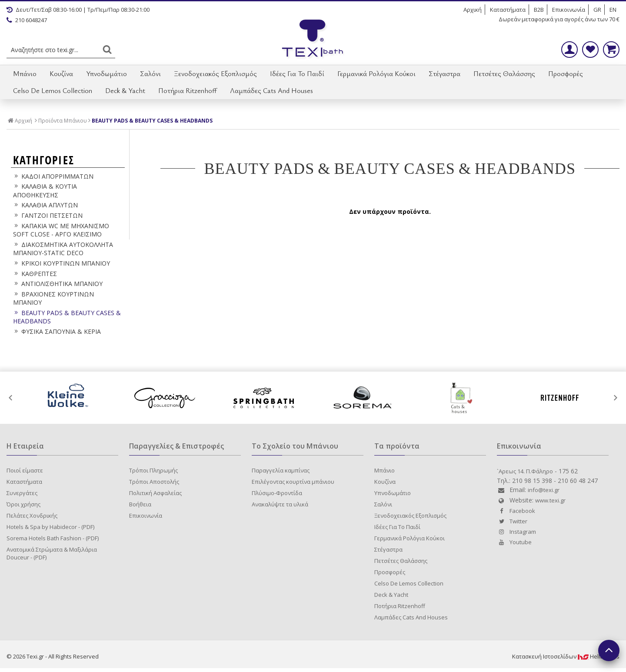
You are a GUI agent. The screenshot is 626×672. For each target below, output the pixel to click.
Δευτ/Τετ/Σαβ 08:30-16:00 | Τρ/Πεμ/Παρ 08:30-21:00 (78, 10)
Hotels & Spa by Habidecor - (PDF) (50, 527)
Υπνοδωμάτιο (107, 73)
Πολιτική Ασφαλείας (155, 493)
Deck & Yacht (125, 90)
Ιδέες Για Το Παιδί (297, 73)
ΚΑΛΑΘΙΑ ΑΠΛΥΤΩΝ (45, 205)
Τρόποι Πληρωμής (153, 470)
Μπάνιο (25, 73)
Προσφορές (566, 73)
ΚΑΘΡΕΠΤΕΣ (35, 274)
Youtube (514, 542)
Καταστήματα (508, 10)
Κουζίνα (61, 73)
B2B (539, 10)
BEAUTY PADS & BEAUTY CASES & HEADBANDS (152, 121)
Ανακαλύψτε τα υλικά (280, 504)
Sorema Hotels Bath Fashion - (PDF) (53, 538)
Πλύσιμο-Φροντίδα (277, 493)
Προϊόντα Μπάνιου (63, 121)
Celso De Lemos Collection (53, 90)
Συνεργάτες (22, 493)
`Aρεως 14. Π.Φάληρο (525, 471)
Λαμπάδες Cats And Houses (271, 90)
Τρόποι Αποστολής (154, 482)
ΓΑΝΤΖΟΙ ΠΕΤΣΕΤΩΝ (48, 215)
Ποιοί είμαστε (25, 470)
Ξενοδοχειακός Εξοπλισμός (215, 73)
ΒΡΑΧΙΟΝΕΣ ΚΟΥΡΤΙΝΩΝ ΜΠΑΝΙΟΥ (53, 298)
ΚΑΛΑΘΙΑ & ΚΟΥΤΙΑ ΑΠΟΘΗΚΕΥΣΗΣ (45, 191)
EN (613, 10)
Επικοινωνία (569, 10)
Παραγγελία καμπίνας (281, 470)
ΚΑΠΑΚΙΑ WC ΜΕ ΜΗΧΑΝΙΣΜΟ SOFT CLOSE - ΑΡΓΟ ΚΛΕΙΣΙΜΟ (61, 230)
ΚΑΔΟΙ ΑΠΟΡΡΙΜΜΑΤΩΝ (53, 176)
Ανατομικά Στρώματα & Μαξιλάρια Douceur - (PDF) (52, 553)
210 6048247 (27, 20)
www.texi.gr (550, 500)
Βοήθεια (140, 504)
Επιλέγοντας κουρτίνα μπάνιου (293, 482)
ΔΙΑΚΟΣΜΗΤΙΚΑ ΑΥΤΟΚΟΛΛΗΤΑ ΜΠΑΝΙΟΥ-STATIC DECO (63, 249)
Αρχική (473, 10)
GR (597, 10)
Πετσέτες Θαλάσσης (504, 73)
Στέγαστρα (445, 73)
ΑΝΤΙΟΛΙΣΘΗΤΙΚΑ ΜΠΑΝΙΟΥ (58, 284)
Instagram (516, 532)
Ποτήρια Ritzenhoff (188, 90)
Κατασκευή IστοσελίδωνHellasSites (566, 656)
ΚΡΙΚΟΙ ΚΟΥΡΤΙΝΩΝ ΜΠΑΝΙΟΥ (62, 263)
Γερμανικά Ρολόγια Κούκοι (376, 73)
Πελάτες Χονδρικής (32, 516)
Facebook (516, 511)
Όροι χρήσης (23, 504)
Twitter (512, 521)
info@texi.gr (544, 490)
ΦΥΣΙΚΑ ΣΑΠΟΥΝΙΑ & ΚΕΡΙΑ (57, 331)
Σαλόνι (150, 73)
